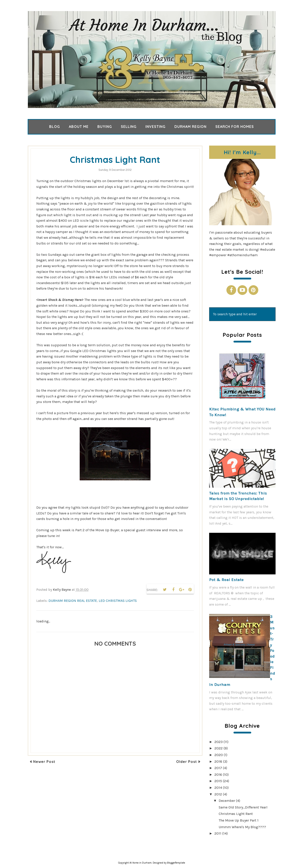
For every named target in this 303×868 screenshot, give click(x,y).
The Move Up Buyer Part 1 (239, 820)
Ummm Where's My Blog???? (242, 827)
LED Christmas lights (118, 601)
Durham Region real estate (73, 601)
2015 (218, 781)
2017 (218, 768)
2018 (218, 761)
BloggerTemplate (176, 863)
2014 (218, 788)
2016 (218, 775)
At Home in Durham (141, 863)
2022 (219, 748)
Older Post (187, 762)
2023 (219, 742)
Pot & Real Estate (226, 580)
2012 (218, 794)
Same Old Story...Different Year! (243, 807)
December (227, 801)
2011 (218, 833)
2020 (219, 755)
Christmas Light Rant (236, 814)
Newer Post (44, 762)
